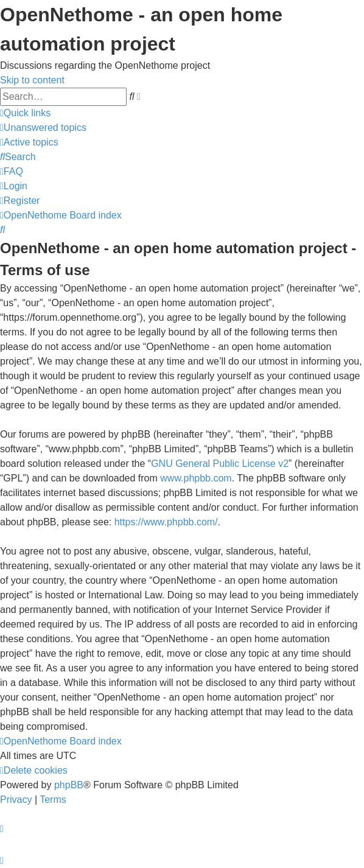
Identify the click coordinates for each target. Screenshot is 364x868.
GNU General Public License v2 (220, 464)
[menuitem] (43, 128)
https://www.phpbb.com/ (166, 522)
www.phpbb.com (196, 478)
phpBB (69, 785)
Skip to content (32, 80)
